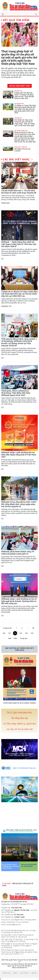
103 (21, 633)
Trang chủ (7, 973)
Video (15, 973)
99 (33, 628)
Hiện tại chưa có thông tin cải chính (18, 884)
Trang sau (23, 638)
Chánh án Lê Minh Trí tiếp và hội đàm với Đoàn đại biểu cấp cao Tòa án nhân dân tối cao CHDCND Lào (19, 294)
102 (15, 633)
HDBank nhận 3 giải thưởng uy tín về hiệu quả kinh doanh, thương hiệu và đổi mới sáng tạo (19, 601)
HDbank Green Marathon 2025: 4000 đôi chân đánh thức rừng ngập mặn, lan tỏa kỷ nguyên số (19, 504)
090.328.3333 (22, 937)
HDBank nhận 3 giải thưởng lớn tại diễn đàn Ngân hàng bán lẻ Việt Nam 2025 (19, 455)
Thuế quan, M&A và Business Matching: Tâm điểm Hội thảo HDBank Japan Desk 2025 (16, 393)
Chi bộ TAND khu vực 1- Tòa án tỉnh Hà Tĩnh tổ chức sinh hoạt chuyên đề (19, 192)
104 (26, 633)
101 (9, 633)
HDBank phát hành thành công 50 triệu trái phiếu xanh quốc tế (18, 553)
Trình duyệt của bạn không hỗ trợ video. (17, 816)
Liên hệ (34, 973)
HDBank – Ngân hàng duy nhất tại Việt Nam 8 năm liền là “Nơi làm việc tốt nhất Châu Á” (19, 244)
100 (4, 633)
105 (32, 633)
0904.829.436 (18, 932)
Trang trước (7, 628)
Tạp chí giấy (24, 973)
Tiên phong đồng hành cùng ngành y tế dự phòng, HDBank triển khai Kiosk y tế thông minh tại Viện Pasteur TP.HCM (19, 342)
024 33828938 (24, 922)
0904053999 (8, 948)
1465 (9, 638)
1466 (15, 638)
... (28, 628)
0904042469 (11, 922)
